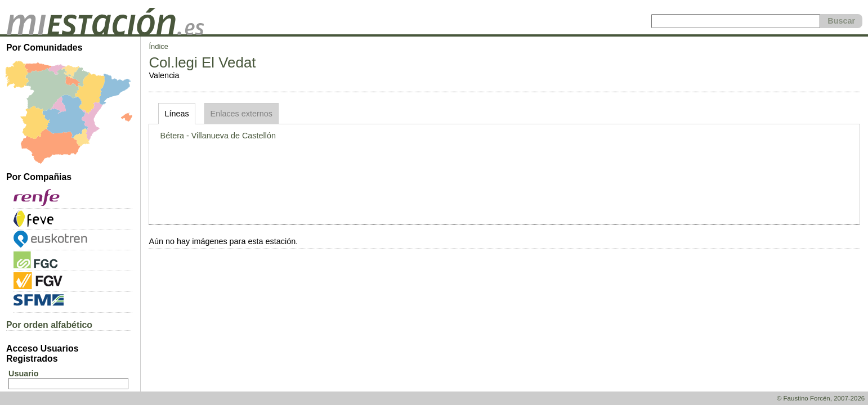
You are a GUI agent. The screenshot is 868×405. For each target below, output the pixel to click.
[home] (105, 32)
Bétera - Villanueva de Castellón (218, 136)
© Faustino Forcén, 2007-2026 (821, 398)
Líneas (176, 114)
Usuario (24, 373)
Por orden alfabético (49, 325)
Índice (158, 46)
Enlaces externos (241, 114)
